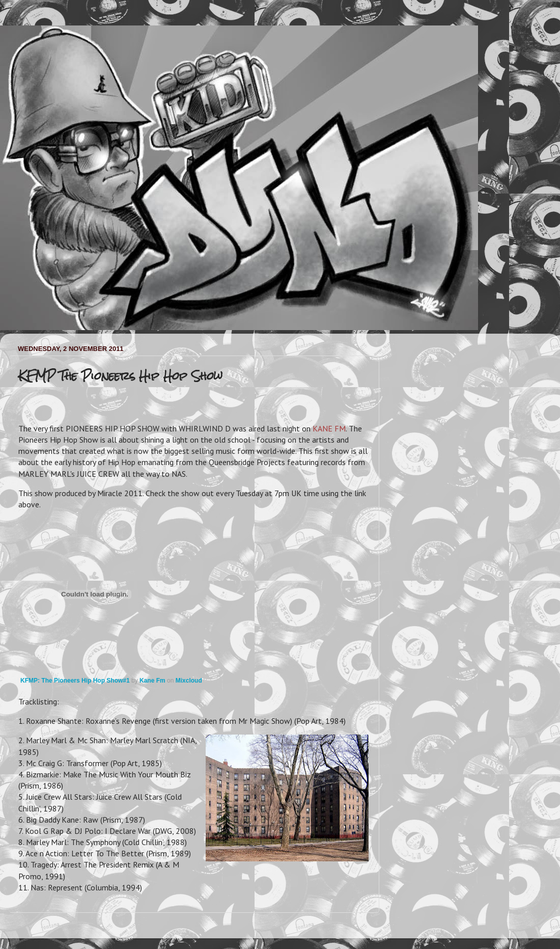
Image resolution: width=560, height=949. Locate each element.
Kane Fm (152, 681)
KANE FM (329, 428)
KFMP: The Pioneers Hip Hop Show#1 (75, 681)
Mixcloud (189, 681)
